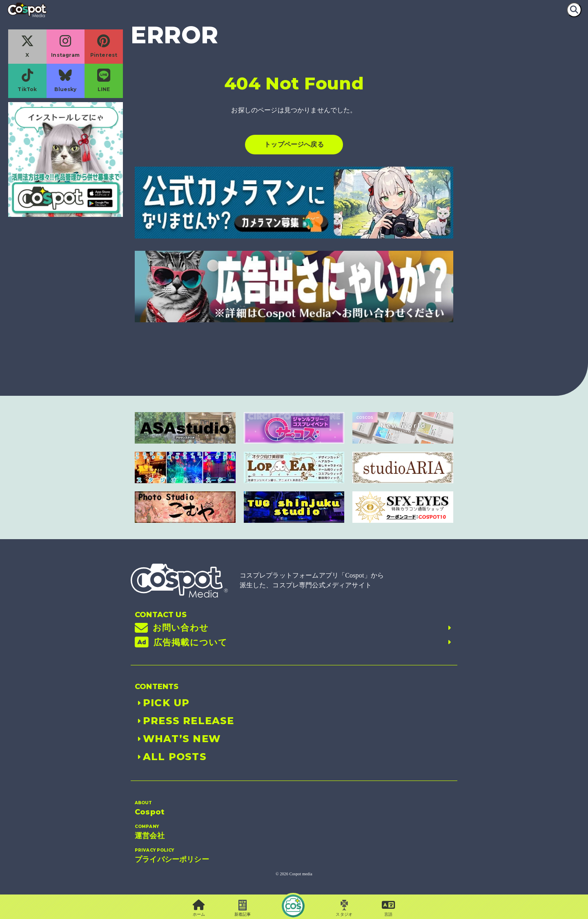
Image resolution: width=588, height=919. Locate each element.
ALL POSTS (171, 757)
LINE (104, 80)
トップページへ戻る (294, 144)
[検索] (574, 10)
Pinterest (104, 46)
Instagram (65, 46)
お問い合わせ (294, 628)
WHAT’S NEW (178, 739)
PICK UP (162, 703)
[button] (389, 909)
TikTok (27, 80)
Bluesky (65, 80)
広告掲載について (294, 642)
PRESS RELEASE (185, 721)
